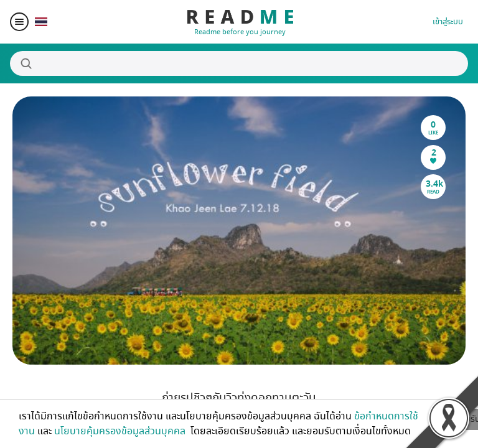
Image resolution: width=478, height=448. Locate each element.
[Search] (239, 63)
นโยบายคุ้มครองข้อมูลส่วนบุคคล (121, 431)
